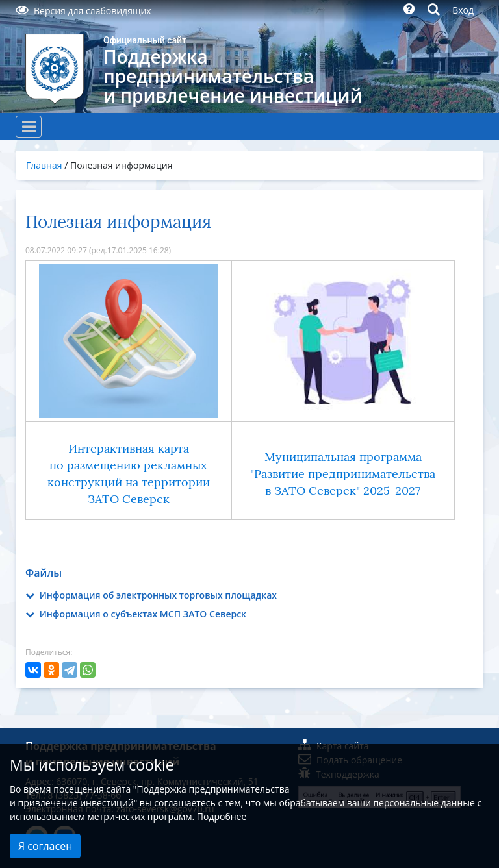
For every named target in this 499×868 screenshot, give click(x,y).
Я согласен (45, 846)
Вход (463, 10)
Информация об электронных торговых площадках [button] (151, 595)
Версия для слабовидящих (83, 11)
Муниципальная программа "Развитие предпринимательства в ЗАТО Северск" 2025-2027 (343, 474)
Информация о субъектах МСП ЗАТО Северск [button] (136, 614)
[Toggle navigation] (29, 127)
